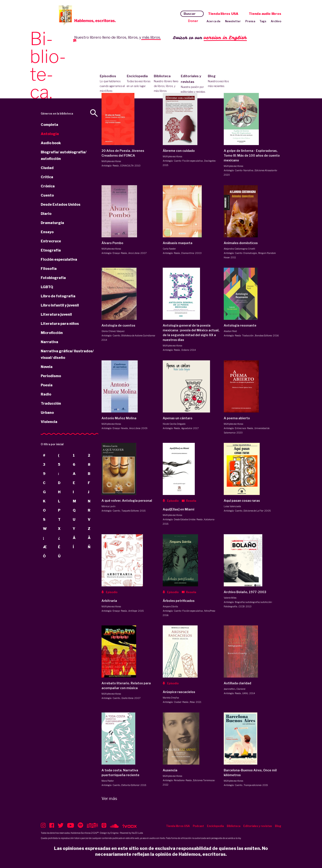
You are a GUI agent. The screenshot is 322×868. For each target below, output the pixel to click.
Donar (193, 21)
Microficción (52, 333)
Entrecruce (51, 241)
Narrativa (49, 342)
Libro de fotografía (58, 296)
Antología (50, 134)
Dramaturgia (52, 223)
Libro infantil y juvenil (60, 305)
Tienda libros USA (223, 14)
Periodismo (51, 376)
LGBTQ (47, 287)
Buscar (190, 14)
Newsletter (233, 21)
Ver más (109, 799)
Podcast (198, 826)
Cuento (47, 195)
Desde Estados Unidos (61, 205)
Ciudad (47, 168)
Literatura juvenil (56, 314)
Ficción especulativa (59, 259)
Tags (263, 21)
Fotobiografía (53, 278)
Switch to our (210, 38)
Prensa (250, 21)
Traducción (51, 403)
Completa (49, 125)
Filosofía (49, 269)
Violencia (49, 422)
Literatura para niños (60, 324)
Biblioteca (166, 84)
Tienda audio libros (265, 14)
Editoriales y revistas (193, 84)
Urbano (47, 413)
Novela (47, 367)
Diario (46, 214)
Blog (220, 81)
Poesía (47, 385)
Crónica (48, 186)
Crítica (47, 177)
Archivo (276, 21)
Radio (46, 394)
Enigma (114, 833)
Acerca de (214, 21)
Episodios (112, 84)
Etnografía (51, 250)
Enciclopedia (139, 81)
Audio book (51, 143)
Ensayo (47, 232)
